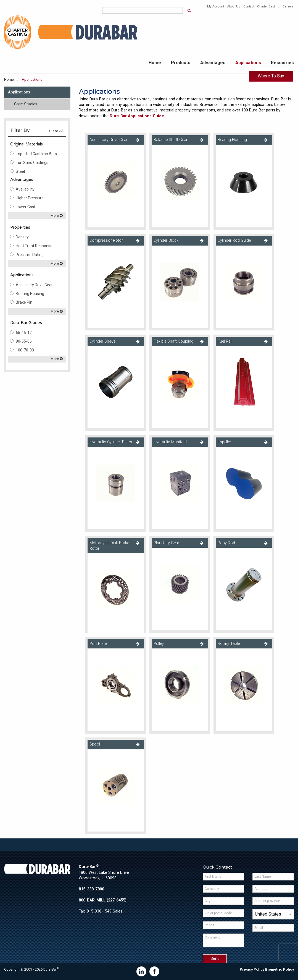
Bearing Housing (30, 294)
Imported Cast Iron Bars (36, 154)
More (57, 216)
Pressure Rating (30, 255)
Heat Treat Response (34, 246)
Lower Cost (26, 207)
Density (22, 237)
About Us (234, 6)
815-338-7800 (91, 889)
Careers (288, 6)
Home (155, 63)
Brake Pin (24, 302)
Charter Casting (268, 6)
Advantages (213, 63)
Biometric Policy (279, 969)
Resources (282, 63)
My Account (216, 6)
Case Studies (26, 104)
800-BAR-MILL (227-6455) (103, 900)
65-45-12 (24, 333)
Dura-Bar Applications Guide (137, 116)
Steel (20, 171)
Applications (248, 63)
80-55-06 (24, 341)
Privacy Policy (252, 969)
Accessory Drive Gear (34, 285)
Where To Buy (271, 76)
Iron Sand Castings (32, 163)
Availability (25, 189)
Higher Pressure (30, 198)
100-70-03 (25, 350)
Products (181, 63)
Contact (249, 6)
